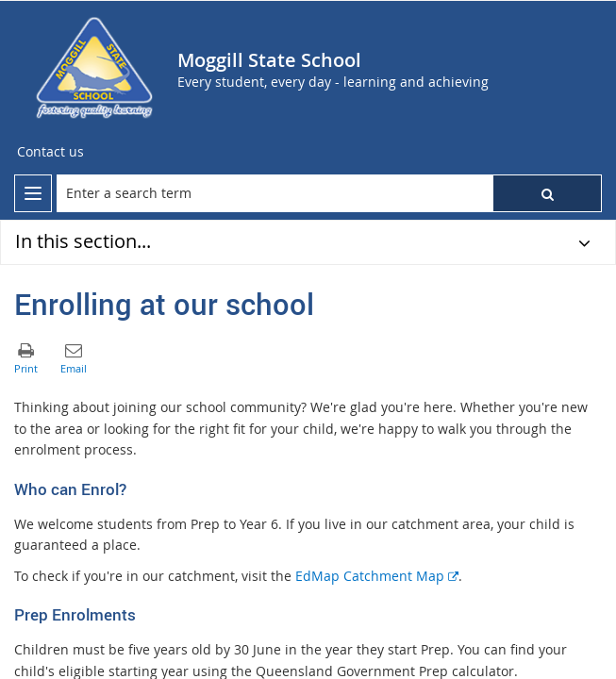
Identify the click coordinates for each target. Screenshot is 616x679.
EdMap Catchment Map (377, 576)
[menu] (33, 193)
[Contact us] (50, 152)
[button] (547, 193)
